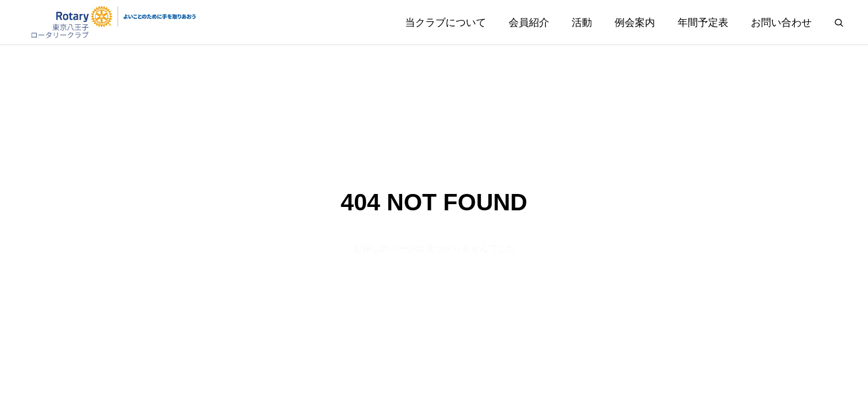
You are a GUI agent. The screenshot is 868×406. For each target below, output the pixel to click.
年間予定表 (703, 23)
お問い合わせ (781, 23)
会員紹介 (529, 23)
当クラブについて (446, 23)
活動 (582, 23)
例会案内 (635, 23)
